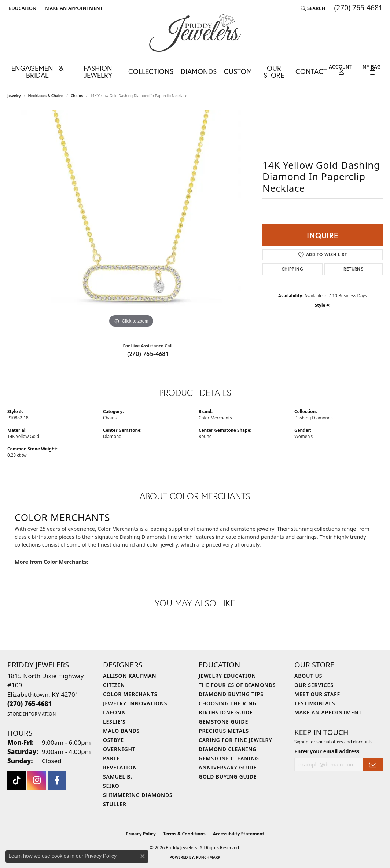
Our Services (314, 685)
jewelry (14, 96)
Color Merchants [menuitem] (130, 694)
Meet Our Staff (317, 694)
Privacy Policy (141, 834)
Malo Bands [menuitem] (121, 731)
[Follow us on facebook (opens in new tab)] (57, 780)
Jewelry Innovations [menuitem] (135, 703)
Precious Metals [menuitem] (224, 731)
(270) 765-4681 (148, 354)
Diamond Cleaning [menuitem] (228, 749)
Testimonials (315, 703)
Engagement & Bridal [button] (37, 71)
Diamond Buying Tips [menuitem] (231, 694)
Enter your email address (327, 751)
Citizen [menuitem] (114, 685)
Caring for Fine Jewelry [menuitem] (236, 740)
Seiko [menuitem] (111, 786)
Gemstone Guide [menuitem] (223, 722)
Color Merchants (215, 418)
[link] (73, 8)
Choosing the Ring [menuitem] (228, 703)
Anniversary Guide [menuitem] (228, 767)
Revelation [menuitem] (120, 767)
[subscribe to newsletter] (373, 764)
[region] (131, 220)
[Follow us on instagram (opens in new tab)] (37, 780)
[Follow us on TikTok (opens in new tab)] (16, 780)
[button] (22, 8)
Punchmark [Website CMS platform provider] (208, 857)
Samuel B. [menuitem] (118, 777)
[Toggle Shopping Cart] (372, 70)
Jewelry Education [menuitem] (227, 676)
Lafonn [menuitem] (115, 712)
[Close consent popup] (143, 856)
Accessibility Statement (239, 834)
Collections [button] (151, 71)
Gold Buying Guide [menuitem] (228, 777)
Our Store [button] (274, 71)
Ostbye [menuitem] (113, 740)
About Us (308, 676)
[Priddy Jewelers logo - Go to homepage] (195, 33)
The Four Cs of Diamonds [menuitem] (237, 685)
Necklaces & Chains (46, 96)
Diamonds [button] (199, 71)
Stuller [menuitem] (115, 804)
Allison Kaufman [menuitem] (130, 676)
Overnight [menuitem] (119, 749)
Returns (353, 269)
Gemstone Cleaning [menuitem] (229, 758)
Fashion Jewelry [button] (98, 71)
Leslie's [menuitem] (114, 722)
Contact (311, 71)
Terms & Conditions (184, 834)
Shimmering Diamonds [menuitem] (138, 795)
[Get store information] (32, 714)
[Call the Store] (30, 704)
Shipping (292, 269)
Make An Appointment (328, 712)
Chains (77, 96)
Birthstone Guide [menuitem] (226, 712)
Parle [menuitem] (111, 758)
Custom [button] (238, 71)
